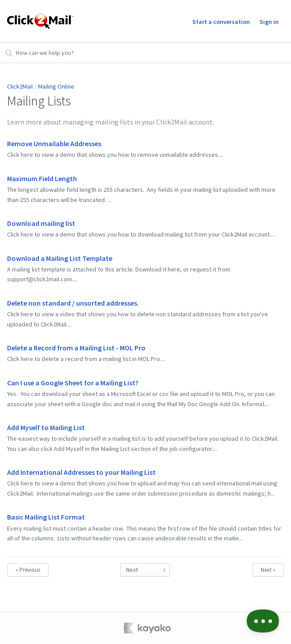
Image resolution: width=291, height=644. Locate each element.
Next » (268, 570)
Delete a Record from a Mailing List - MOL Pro (76, 348)
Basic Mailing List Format (46, 517)
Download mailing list (41, 223)
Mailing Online (56, 86)
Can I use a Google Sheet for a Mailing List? (73, 383)
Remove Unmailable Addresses (54, 144)
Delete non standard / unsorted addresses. (73, 303)
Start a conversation (221, 22)
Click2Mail (20, 86)
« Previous (28, 570)
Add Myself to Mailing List (46, 427)
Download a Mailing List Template (60, 258)
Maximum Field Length (42, 178)
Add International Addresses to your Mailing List (81, 472)
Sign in (269, 22)
